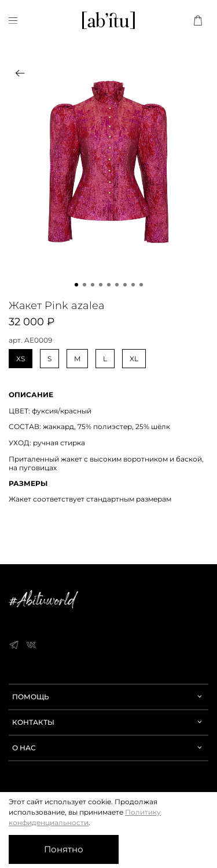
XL (134, 359)
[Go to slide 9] (141, 285)
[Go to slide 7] (125, 285)
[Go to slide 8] (133, 285)
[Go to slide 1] (76, 285)
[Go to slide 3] (93, 285)
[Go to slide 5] (109, 285)
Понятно (64, 849)
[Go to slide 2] (84, 285)
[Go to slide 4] (101, 285)
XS (21, 359)
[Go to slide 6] (117, 285)
